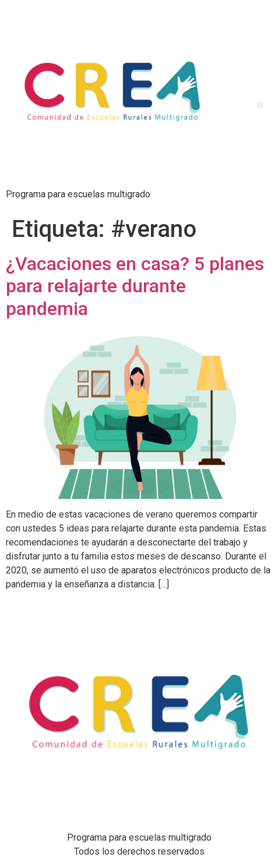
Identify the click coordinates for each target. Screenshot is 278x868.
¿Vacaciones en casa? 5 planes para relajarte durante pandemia (135, 286)
